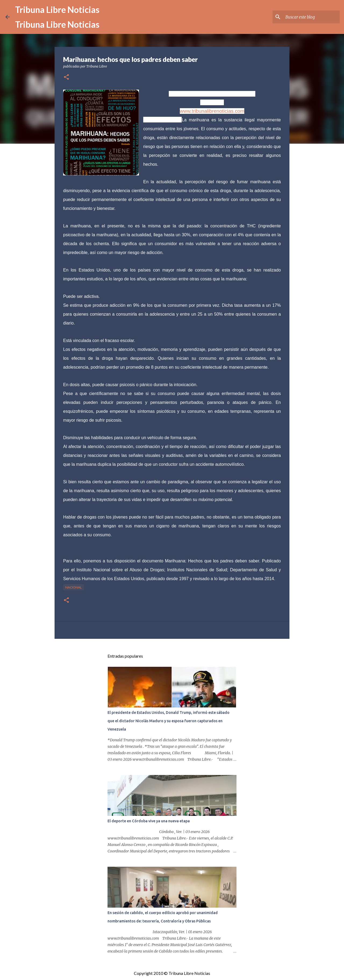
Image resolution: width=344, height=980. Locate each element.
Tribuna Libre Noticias (57, 10)
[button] (66, 77)
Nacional (74, 587)
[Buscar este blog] (311, 17)
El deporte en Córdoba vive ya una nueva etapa (149, 821)
